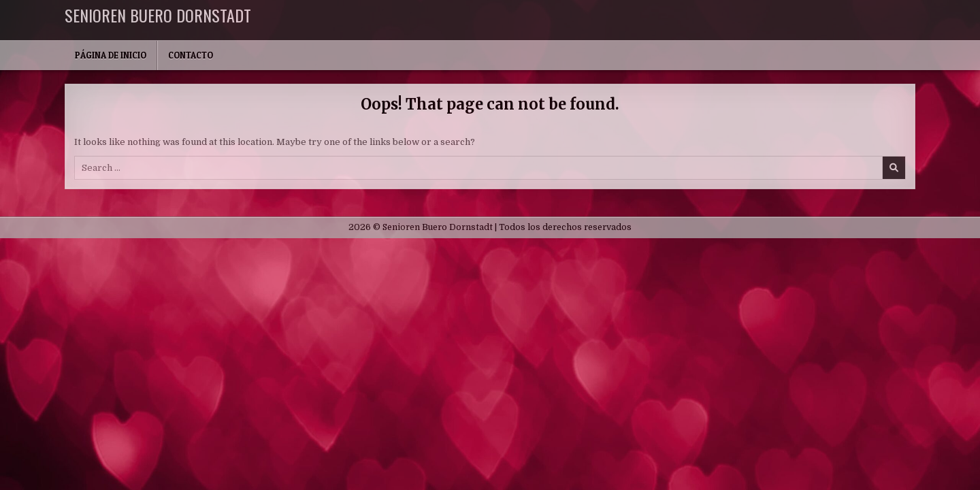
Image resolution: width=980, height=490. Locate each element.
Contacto (191, 55)
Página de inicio (111, 55)
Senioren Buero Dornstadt (158, 15)
